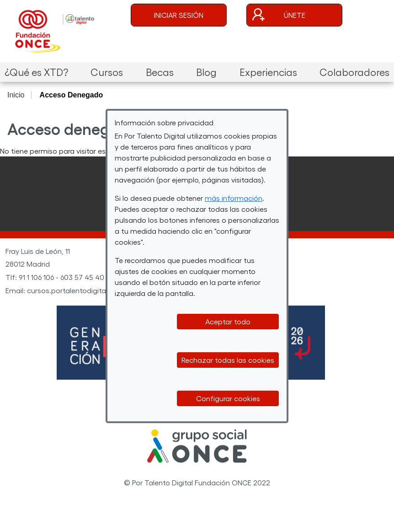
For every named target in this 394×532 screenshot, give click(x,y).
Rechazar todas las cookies (228, 360)
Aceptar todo (228, 321)
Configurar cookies (228, 398)
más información (234, 198)
